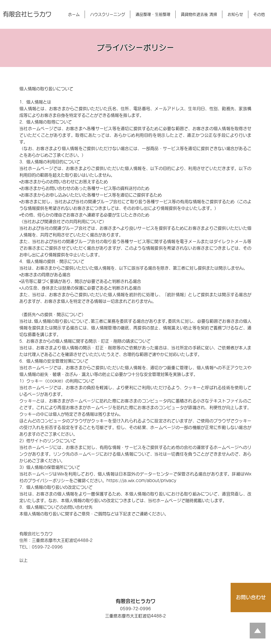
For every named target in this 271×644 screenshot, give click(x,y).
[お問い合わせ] (251, 598)
